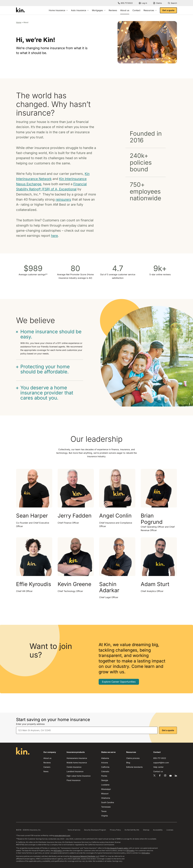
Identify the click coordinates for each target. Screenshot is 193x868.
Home (19, 22)
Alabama (105, 758)
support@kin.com (161, 763)
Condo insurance (74, 767)
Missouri (105, 794)
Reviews (113, 10)
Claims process (133, 758)
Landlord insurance (75, 771)
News (46, 771)
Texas (104, 811)
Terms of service (74, 830)
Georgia (105, 780)
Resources (150, 10)
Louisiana (105, 785)
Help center (158, 767)
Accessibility (158, 830)
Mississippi (106, 789)
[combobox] (87, 730)
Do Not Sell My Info (132, 830)
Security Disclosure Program (95, 830)
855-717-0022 (160, 758)
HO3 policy (146, 853)
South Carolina (108, 802)
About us (47, 758)
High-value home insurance (79, 776)
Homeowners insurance (77, 758)
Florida (104, 776)
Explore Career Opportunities (119, 682)
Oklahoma (106, 798)
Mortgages (99, 10)
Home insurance (58, 10)
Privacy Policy (115, 830)
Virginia (104, 816)
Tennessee (106, 807)
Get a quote (168, 10)
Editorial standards (134, 767)
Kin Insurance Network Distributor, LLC (84, 856)
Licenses (170, 830)
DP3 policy (131, 851)
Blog (128, 763)
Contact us (158, 771)
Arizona (105, 763)
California (105, 767)
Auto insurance (80, 10)
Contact (136, 10)
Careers (47, 767)
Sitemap (146, 830)
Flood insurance (74, 780)
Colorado (105, 771)
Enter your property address (30, 724)
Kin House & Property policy (118, 848)
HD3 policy (58, 851)
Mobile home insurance (77, 763)
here (54, 236)
